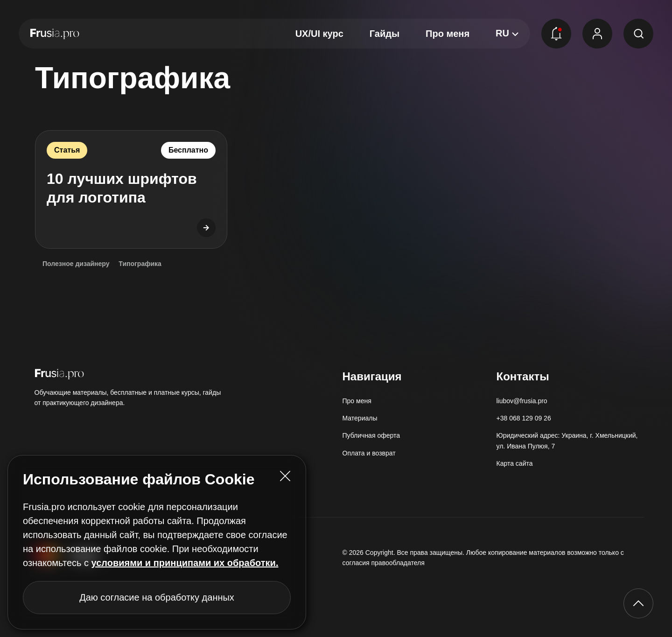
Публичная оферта (371, 435)
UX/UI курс (319, 34)
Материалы (360, 418)
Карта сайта (515, 463)
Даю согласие (157, 597)
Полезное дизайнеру (76, 264)
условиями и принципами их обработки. (185, 563)
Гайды (385, 34)
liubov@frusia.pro (522, 401)
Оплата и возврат (369, 453)
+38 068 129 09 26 (524, 418)
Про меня (448, 34)
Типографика (140, 264)
